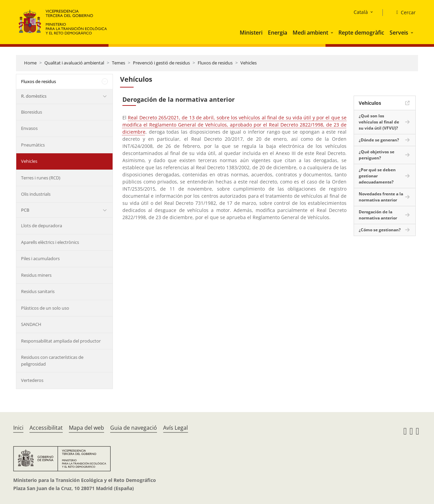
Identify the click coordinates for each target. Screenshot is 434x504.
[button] (333, 33)
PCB (25, 210)
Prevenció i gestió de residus (161, 63)
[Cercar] (403, 13)
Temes (119, 63)
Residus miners (36, 275)
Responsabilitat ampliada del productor (61, 341)
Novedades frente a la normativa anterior (381, 197)
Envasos (29, 128)
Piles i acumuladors (40, 258)
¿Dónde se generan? (379, 140)
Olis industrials (36, 194)
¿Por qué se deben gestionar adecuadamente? (377, 176)
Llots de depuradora (42, 226)
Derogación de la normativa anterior (378, 215)
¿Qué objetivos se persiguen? (377, 155)
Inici (18, 428)
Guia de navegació (134, 428)
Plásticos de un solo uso (45, 308)
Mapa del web (86, 428)
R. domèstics (34, 96)
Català (361, 12)
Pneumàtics (33, 145)
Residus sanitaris (38, 291)
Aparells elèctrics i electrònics (50, 242)
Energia (278, 33)
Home (30, 63)
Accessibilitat (46, 428)
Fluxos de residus (215, 63)
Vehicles (249, 63)
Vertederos (32, 380)
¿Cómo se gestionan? (380, 230)
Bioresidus (32, 112)
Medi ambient (310, 33)
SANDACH (31, 324)
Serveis (399, 33)
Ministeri (251, 33)
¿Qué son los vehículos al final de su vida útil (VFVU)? (379, 122)
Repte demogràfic (361, 33)
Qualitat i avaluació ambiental (74, 63)
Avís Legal (175, 428)
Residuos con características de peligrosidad (52, 361)
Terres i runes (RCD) (41, 178)
